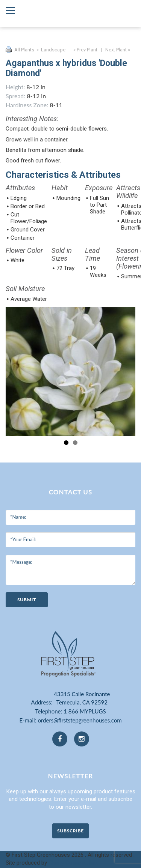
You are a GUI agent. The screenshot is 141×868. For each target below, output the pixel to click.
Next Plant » (118, 50)
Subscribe (70, 831)
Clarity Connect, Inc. (73, 863)
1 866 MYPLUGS (85, 711)
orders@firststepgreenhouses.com (80, 720)
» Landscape (50, 50)
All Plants (24, 50)
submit (27, 600)
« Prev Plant (85, 50)
